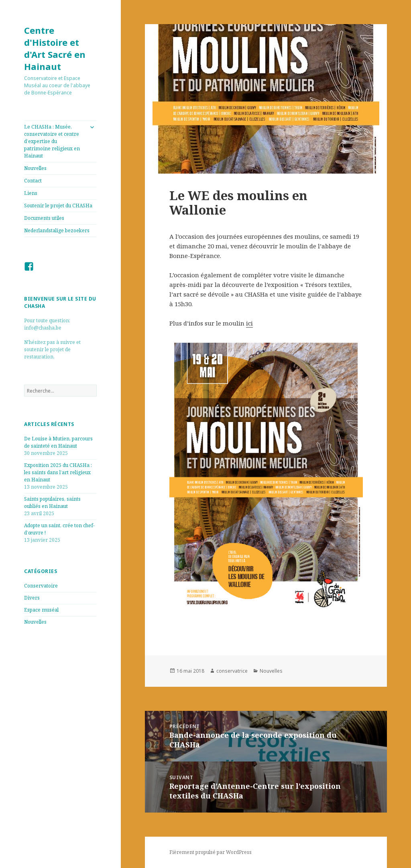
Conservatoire (41, 586)
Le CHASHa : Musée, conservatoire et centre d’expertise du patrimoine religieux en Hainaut (52, 141)
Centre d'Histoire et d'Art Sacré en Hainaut (55, 48)
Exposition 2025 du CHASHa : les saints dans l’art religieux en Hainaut (58, 472)
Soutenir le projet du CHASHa (58, 206)
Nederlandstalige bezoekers (57, 230)
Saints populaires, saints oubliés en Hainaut (52, 503)
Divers (32, 598)
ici (249, 323)
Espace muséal (41, 610)
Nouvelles (35, 168)
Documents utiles (44, 218)
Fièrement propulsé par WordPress (211, 852)
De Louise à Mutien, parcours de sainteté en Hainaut (58, 442)
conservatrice (232, 671)
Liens (31, 193)
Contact (33, 181)
